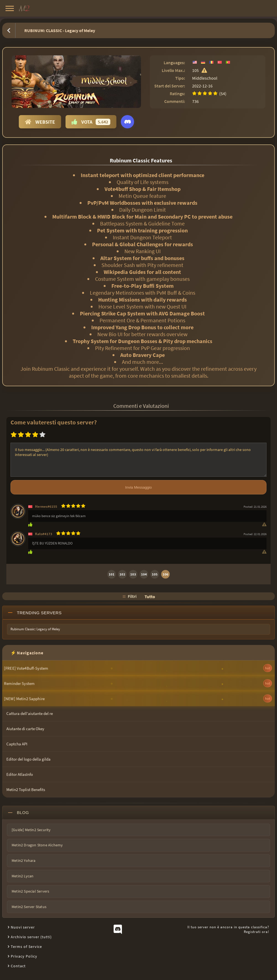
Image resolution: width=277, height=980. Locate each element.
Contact (18, 966)
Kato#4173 (44, 534)
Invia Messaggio (138, 487)
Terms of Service (26, 947)
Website (40, 122)
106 (165, 574)
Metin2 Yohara (24, 860)
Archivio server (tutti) (31, 937)
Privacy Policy (24, 956)
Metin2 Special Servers (30, 891)
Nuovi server (23, 927)
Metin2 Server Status (29, 907)
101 (112, 574)
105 (155, 574)
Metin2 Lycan (23, 876)
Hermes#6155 (46, 506)
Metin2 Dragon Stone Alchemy (37, 845)
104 (144, 574)
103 (133, 574)
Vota (91, 122)
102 (122, 574)
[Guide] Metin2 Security (31, 830)
